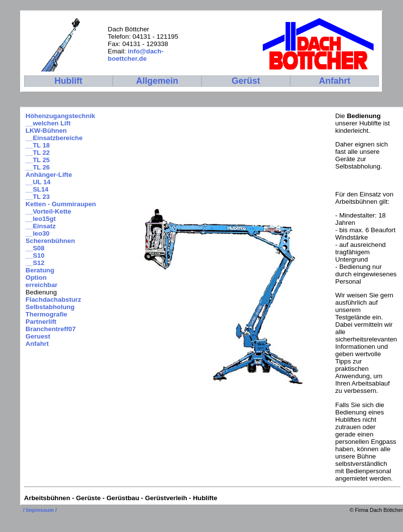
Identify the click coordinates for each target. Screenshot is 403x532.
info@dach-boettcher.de (136, 55)
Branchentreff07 (50, 329)
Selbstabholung (50, 307)
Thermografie (46, 314)
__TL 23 (38, 197)
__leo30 (38, 233)
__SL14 (37, 189)
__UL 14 (38, 182)
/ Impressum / (40, 510)
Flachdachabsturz (53, 300)
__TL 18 (38, 145)
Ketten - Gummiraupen (61, 204)
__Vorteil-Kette (48, 211)
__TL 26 (38, 167)
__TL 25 (38, 160)
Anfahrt (37, 344)
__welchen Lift (48, 123)
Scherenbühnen (50, 241)
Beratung (40, 270)
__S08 (35, 248)
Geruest (38, 336)
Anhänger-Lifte (49, 175)
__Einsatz (41, 226)
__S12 (35, 263)
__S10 (35, 255)
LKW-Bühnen (46, 131)
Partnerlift (41, 322)
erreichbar (41, 285)
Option (36, 278)
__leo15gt (41, 219)
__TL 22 (38, 153)
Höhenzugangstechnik (60, 116)
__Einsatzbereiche (54, 138)
